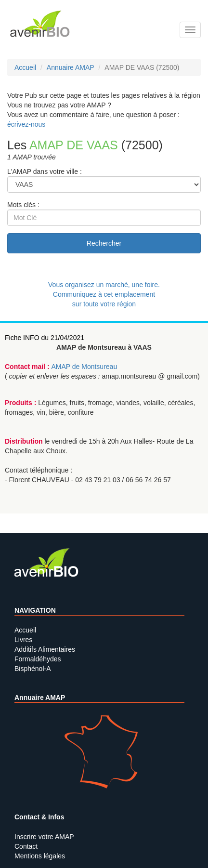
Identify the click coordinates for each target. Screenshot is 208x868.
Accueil (25, 630)
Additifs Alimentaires (45, 649)
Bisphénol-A (33, 669)
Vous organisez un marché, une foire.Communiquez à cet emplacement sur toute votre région (104, 294)
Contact (26, 846)
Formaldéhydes (38, 659)
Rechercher (104, 243)
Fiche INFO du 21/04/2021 (45, 338)
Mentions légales (40, 856)
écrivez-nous (26, 124)
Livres (23, 640)
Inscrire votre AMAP (44, 837)
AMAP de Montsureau (84, 367)
